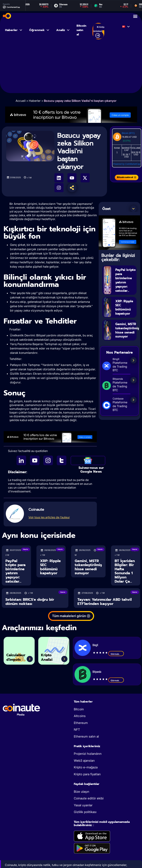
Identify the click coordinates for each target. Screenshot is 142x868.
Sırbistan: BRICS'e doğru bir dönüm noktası (30, 602)
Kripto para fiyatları (87, 774)
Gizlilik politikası (85, 812)
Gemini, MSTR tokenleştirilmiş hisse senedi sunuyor (88, 567)
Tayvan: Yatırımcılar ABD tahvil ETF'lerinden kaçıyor (105, 602)
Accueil (21, 101)
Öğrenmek (39, 30)
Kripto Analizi (49, 656)
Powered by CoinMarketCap (127, 164)
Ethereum (81, 723)
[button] (133, 209)
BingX (95, 645)
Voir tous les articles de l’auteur (49, 517)
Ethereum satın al (86, 736)
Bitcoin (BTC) (128, 133)
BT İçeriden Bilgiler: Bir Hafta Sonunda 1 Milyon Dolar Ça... (125, 571)
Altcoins (80, 716)
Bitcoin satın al (81, 30)
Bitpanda (97, 672)
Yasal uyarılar (83, 805)
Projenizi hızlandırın (88, 754)
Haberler (14, 30)
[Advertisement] (71, 68)
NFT (77, 730)
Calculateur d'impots (19, 656)
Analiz (63, 30)
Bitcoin (79, 709)
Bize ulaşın (82, 792)
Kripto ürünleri (99, 32)
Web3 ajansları (84, 761)
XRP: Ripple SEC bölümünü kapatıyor (125, 307)
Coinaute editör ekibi (89, 798)
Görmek (116, 654)
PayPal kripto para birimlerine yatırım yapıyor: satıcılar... (125, 280)
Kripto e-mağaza (86, 767)
